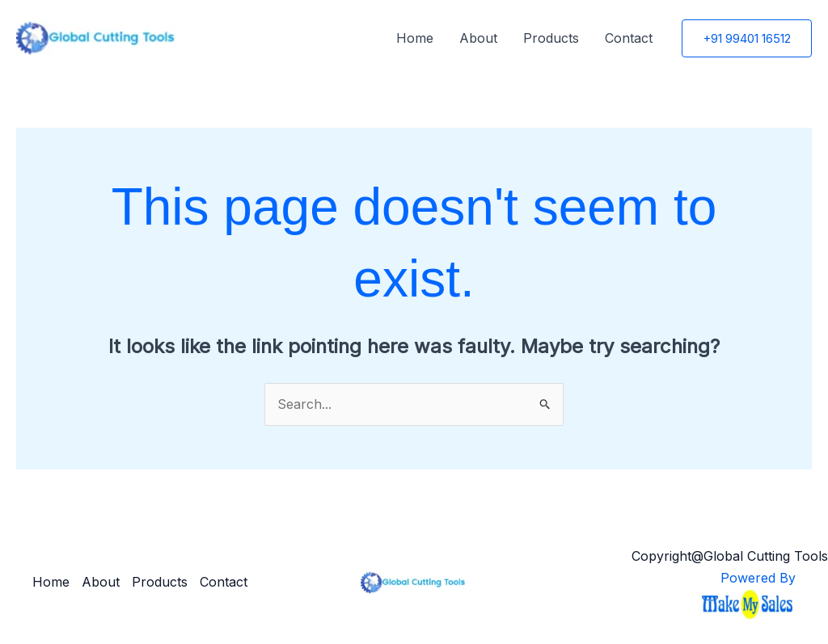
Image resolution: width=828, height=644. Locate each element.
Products (551, 38)
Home (415, 38)
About (478, 38)
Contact (629, 38)
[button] (747, 38)
